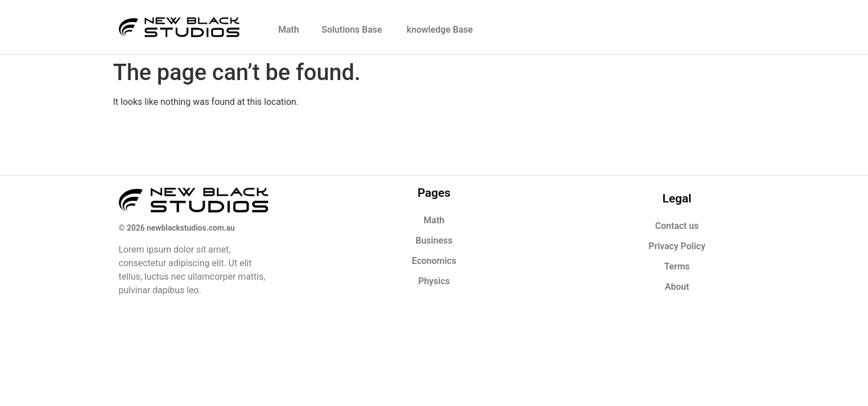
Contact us (677, 226)
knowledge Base (440, 30)
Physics (434, 281)
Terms (677, 266)
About (677, 287)
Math (289, 30)
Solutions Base (353, 30)
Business (434, 240)
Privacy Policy (677, 246)
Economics (434, 261)
